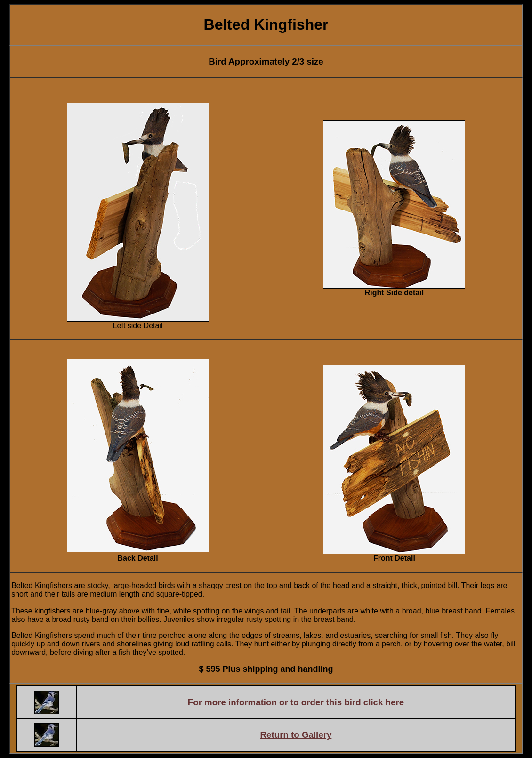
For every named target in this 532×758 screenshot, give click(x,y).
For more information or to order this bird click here (296, 702)
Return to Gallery (296, 735)
